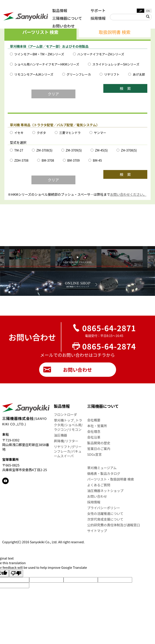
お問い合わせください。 (128, 194)
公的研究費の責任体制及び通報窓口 (113, 525)
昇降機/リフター (66, 441)
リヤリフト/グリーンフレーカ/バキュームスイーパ (68, 451)
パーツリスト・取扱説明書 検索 (110, 479)
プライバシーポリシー (104, 508)
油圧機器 (60, 435)
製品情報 (60, 10)
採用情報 (98, 18)
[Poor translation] (16, 573)
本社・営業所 (97, 426)
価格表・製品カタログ (104, 473)
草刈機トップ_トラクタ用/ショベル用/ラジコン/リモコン (68, 425)
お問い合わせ (64, 26)
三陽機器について (67, 18)
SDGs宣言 (94, 454)
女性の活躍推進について (105, 513)
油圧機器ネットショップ (105, 491)
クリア (53, 94)
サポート (98, 10)
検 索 (125, 88)
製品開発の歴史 (99, 443)
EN (148, 11)
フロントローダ (65, 414)
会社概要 (94, 420)
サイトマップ (97, 531)
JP (140, 11)
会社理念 (94, 431)
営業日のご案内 (99, 449)
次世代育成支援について (105, 519)
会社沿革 (94, 437)
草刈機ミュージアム (102, 468)
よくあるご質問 (99, 485)
